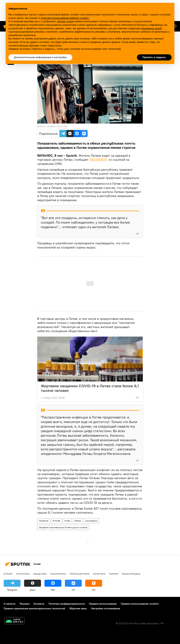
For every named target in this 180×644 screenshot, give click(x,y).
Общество (44, 521)
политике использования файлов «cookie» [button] (65, 18)
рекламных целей (151, 28)
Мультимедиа (131, 574)
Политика (23, 574)
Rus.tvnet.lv (98, 160)
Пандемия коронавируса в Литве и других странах (63, 527)
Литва (67, 521)
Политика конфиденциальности (67, 604)
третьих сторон (65, 21)
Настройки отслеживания (106, 608)
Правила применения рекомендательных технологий (34, 608)
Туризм (114, 574)
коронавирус (91, 521)
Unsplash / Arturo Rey (57, 126)
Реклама (25, 604)
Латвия (78, 521)
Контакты (39, 604)
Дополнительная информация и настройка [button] (40, 57)
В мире (8, 574)
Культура (99, 574)
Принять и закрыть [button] (154, 57)
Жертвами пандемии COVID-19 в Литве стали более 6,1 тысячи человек (90, 388)
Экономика (58, 574)
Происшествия (80, 574)
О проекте (10, 604)
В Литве (56, 521)
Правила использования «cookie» (140, 604)
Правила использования (103, 604)
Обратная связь (78, 608)
